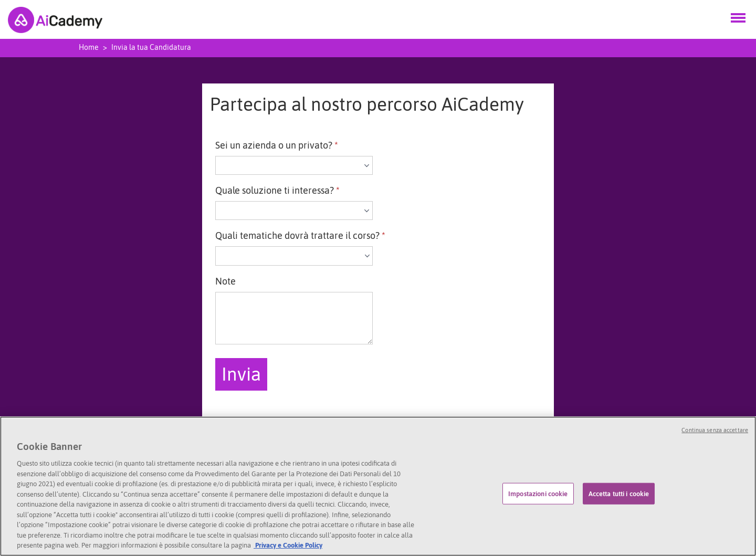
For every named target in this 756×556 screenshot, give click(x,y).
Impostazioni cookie (538, 494)
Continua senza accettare (715, 431)
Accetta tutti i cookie (619, 494)
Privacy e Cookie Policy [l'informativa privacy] (288, 546)
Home (89, 47)
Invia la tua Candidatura (151, 47)
